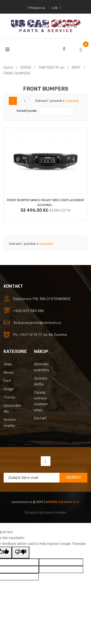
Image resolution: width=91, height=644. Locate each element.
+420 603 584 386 (29, 311)
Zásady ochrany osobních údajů (41, 401)
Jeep (8, 364)
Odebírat (74, 478)
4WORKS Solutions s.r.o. (63, 502)
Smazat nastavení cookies (45, 513)
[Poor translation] (21, 553)
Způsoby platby (41, 381)
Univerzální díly (12, 409)
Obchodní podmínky (42, 367)
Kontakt (40, 418)
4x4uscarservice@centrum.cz (37, 323)
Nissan (9, 373)
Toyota (9, 397)
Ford (7, 381)
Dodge (9, 389)
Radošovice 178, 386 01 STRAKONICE (42, 299)
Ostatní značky (10, 423)
